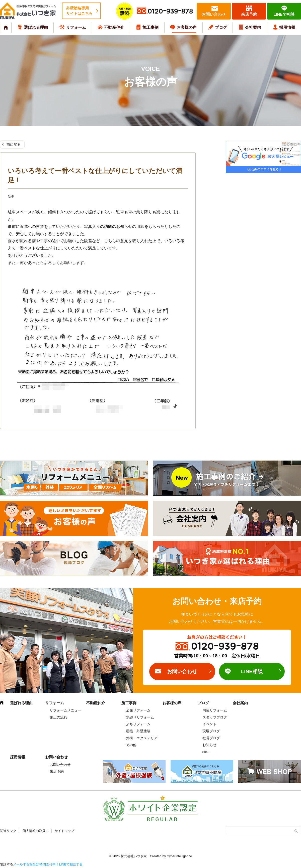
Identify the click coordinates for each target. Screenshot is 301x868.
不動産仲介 (114, 27)
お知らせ (209, 745)
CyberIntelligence (179, 856)
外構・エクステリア (142, 738)
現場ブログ (211, 731)
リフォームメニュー (65, 710)
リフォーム (76, 27)
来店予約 (249, 14)
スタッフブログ (215, 717)
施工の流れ (58, 717)
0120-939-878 (170, 11)
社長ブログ (211, 738)
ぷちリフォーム (138, 724)
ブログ (221, 27)
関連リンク (8, 831)
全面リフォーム (138, 710)
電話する (7, 864)
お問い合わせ (214, 14)
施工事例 (150, 27)
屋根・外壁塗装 (138, 731)
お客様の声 (187, 27)
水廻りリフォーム (140, 717)
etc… (207, 752)
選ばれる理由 (36, 27)
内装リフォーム (215, 710)
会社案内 (253, 27)
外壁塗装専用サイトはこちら (79, 11)
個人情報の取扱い (36, 831)
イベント (209, 724)
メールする (21, 864)
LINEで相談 (284, 14)
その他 (131, 745)
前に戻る (14, 144)
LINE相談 (252, 671)
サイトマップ (64, 831)
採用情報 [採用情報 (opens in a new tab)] (287, 27)
